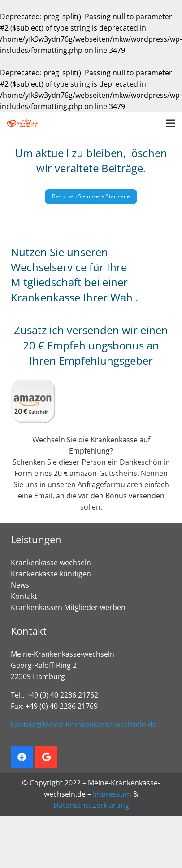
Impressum (112, 794)
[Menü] (170, 123)
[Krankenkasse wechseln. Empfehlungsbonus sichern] (22, 123)
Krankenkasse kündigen (51, 574)
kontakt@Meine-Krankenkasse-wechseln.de (84, 724)
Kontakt (24, 596)
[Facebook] (22, 757)
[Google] (46, 757)
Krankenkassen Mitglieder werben (68, 607)
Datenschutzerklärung (91, 805)
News (20, 585)
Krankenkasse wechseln (51, 563)
